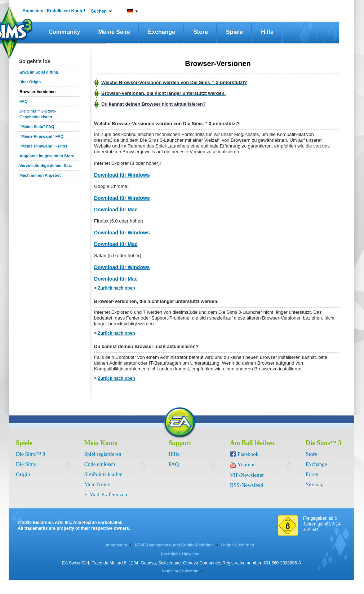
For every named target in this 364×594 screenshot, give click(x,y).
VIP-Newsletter (247, 475)
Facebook (248, 454)
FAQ (174, 464)
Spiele (234, 32)
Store (201, 32)
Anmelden (33, 11)
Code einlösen (100, 464)
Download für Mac (116, 210)
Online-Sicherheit (238, 545)
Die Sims (26, 464)
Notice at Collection (180, 571)
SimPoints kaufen (103, 474)
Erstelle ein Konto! (66, 11)
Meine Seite (114, 32)
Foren (312, 474)
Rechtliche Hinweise (180, 554)
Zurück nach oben (116, 288)
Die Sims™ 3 (30, 454)
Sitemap (314, 484)
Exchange (162, 32)
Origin (23, 474)
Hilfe (267, 32)
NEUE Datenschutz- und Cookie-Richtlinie (174, 545)
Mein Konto (97, 484)
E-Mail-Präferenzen (106, 494)
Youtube (247, 465)
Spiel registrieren (103, 454)
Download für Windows (122, 175)
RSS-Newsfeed (247, 485)
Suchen (99, 11)
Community (65, 32)
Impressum (117, 545)
